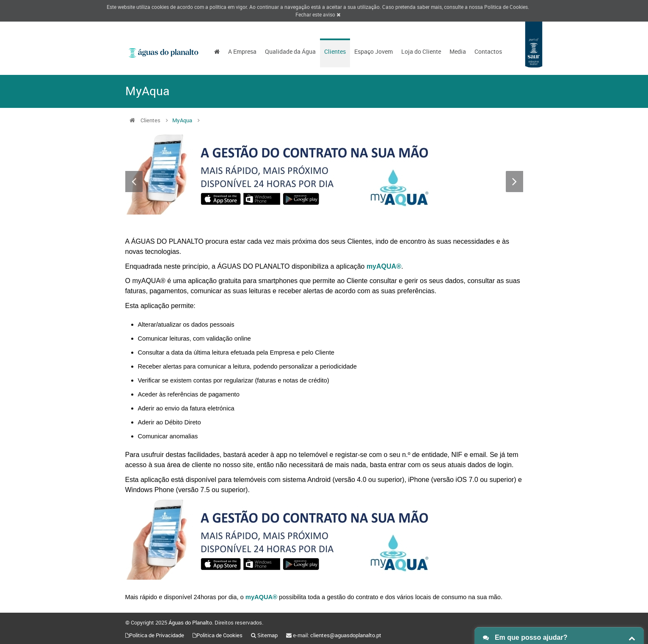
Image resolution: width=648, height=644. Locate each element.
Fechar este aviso (318, 14)
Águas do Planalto (190, 622)
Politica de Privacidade (157, 635)
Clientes (335, 51)
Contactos (488, 51)
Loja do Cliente (421, 51)
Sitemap (267, 635)
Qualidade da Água (290, 51)
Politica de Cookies (506, 7)
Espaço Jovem (374, 51)
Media (458, 51)
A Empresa (242, 51)
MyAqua (182, 120)
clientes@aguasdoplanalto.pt (346, 635)
